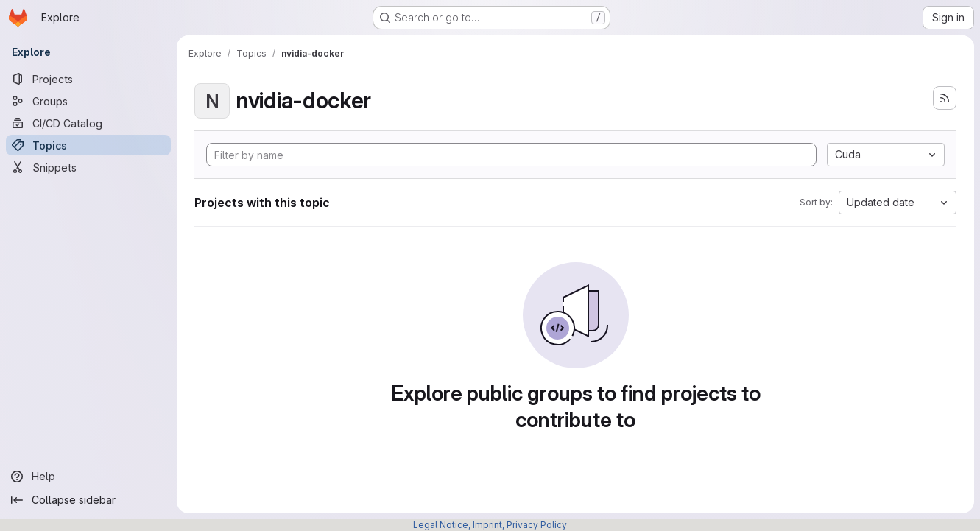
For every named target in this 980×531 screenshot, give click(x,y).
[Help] (88, 477)
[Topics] (88, 145)
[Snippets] (88, 167)
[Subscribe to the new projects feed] (945, 98)
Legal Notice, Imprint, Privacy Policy (490, 525)
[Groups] (88, 101)
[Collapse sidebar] (88, 500)
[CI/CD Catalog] (88, 123)
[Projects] (88, 79)
